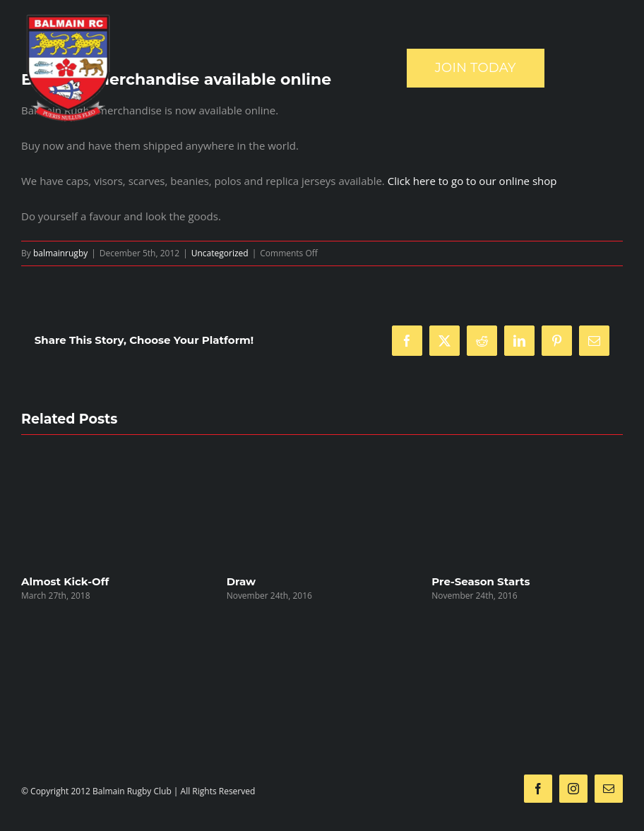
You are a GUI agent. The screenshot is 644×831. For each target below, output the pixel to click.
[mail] (609, 789)
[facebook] (538, 789)
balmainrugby (60, 253)
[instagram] (573, 789)
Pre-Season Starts (481, 581)
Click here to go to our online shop (472, 181)
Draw (241, 581)
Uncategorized (220, 253)
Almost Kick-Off (65, 581)
